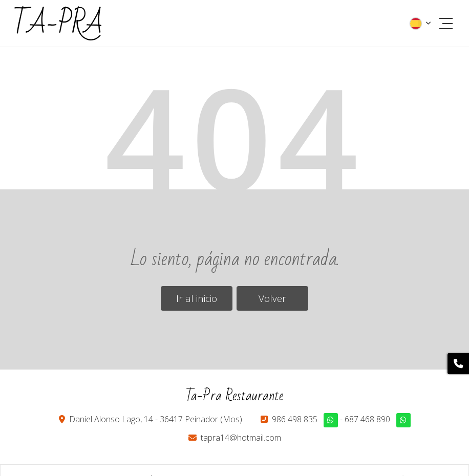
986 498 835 (295, 419)
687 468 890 (367, 419)
